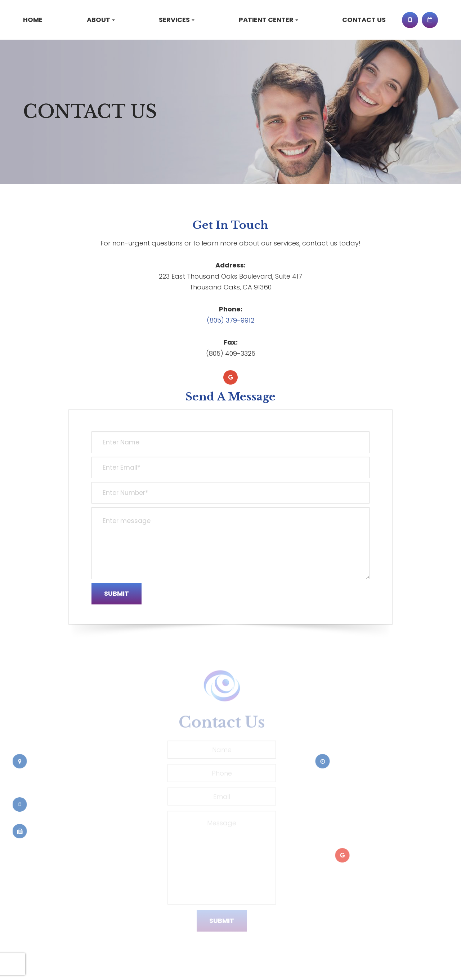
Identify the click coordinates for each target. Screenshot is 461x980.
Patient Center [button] (268, 20)
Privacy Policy (40, 966)
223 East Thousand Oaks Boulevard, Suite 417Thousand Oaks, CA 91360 (55, 775)
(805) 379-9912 (230, 320)
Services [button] (177, 20)
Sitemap (74, 966)
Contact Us (364, 20)
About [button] (101, 20)
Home (33, 20)
